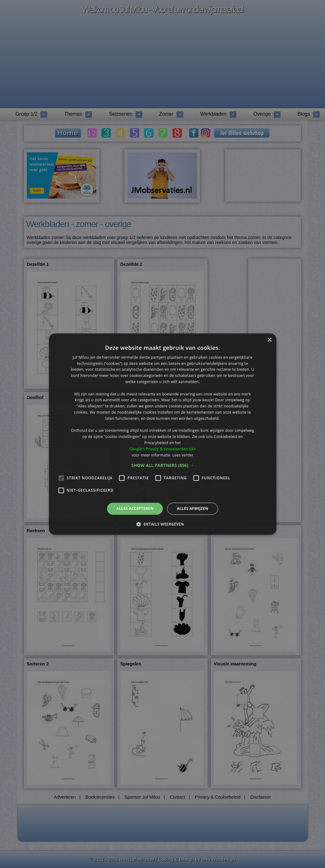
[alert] (162, 434)
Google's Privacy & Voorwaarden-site (162, 449)
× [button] (269, 340)
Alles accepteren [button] (135, 509)
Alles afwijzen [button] (193, 509)
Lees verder (183, 455)
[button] (162, 466)
